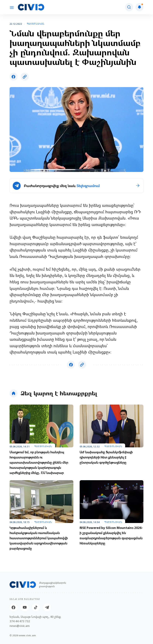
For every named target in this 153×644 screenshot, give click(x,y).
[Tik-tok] (36, 607)
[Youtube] (25, 607)
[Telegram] (47, 607)
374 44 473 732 (20, 621)
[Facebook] (14, 607)
